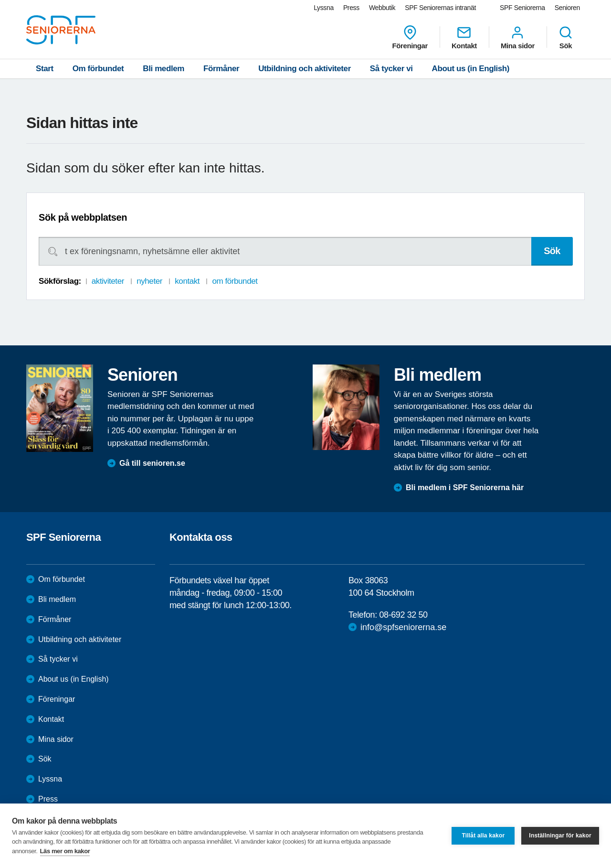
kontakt (187, 281)
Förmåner (221, 69)
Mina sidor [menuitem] (518, 37)
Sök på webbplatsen (83, 217)
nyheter (149, 281)
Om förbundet (98, 69)
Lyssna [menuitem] (324, 8)
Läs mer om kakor (65, 851)
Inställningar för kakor (560, 836)
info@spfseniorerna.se (403, 627)
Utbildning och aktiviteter (305, 69)
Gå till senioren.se (152, 463)
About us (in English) (471, 69)
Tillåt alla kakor (483, 836)
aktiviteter (108, 281)
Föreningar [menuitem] (410, 37)
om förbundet (235, 281)
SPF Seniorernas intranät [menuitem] (440, 8)
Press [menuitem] (351, 8)
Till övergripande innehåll (0, 0)
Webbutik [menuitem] (382, 8)
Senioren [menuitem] (567, 8)
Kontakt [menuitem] (464, 37)
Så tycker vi (391, 69)
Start (45, 69)
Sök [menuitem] (566, 37)
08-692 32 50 (403, 615)
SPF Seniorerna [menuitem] (522, 8)
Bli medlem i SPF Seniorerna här (465, 488)
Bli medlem (163, 69)
